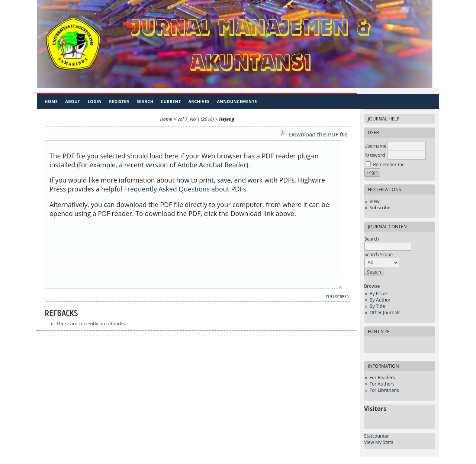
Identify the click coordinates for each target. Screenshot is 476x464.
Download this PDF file (318, 134)
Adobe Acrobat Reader (212, 165)
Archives (199, 101)
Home (51, 101)
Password (375, 155)
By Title (377, 306)
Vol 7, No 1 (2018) (196, 119)
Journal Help (384, 119)
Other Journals (385, 312)
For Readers (382, 378)
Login (95, 101)
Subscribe (380, 208)
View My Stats (379, 442)
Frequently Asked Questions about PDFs (185, 189)
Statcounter (377, 436)
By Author (380, 300)
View (375, 201)
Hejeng (227, 119)
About (73, 101)
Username (375, 146)
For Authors (382, 384)
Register (119, 101)
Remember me (389, 165)
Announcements (237, 101)
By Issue (378, 294)
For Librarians (384, 390)
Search (145, 101)
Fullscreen (338, 297)
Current (171, 101)
